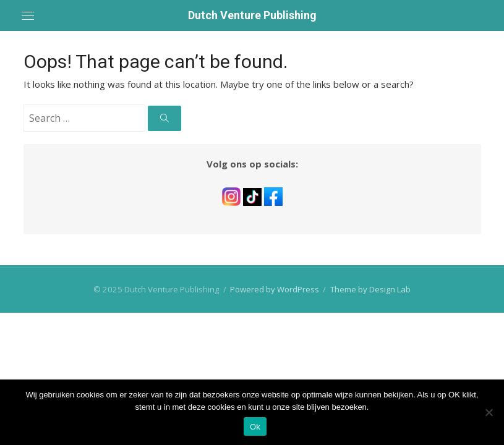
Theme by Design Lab (370, 289)
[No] (489, 412)
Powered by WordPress (275, 289)
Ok (255, 427)
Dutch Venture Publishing (252, 15)
